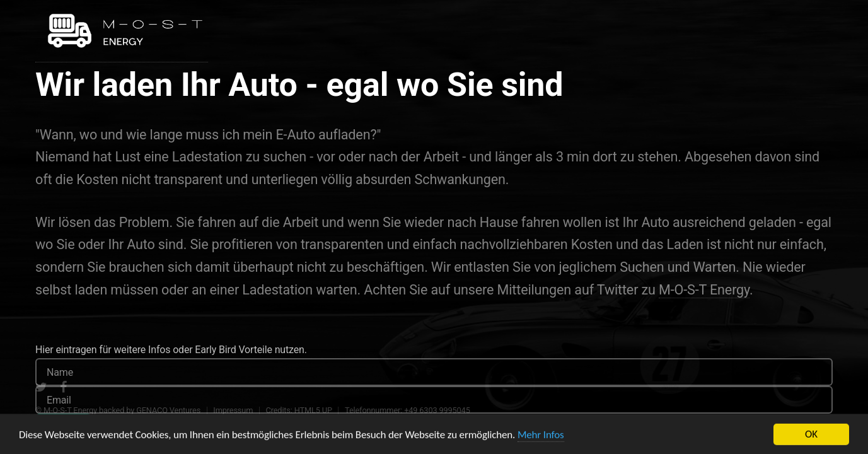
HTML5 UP (313, 410)
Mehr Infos (541, 439)
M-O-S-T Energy (704, 290)
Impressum (233, 410)
